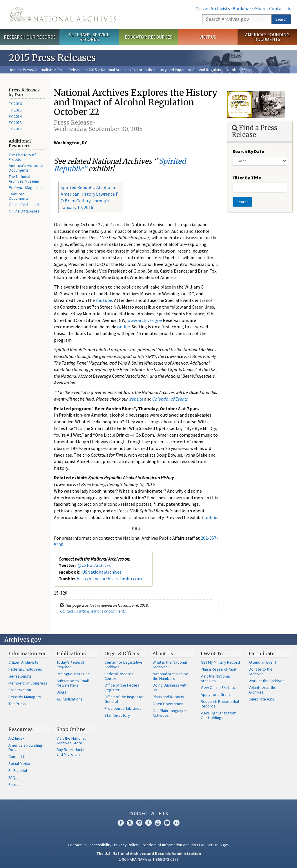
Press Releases (71, 70)
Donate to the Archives (261, 671)
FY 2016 (15, 104)
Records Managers (25, 697)
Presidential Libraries (123, 708)
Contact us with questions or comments (93, 611)
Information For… (29, 653)
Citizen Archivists (213, 8)
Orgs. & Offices (122, 653)
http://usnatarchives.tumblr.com (109, 579)
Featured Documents (19, 196)
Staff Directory (117, 715)
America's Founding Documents (267, 37)
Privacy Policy (126, 845)
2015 (93, 70)
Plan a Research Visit (219, 669)
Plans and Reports (168, 697)
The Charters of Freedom (22, 157)
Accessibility (100, 845)
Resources (21, 729)
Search (281, 19)
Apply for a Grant (215, 694)
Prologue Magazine (73, 674)
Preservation (20, 690)
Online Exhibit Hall (24, 205)
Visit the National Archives (215, 678)
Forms (14, 784)
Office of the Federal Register (122, 687)
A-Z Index (16, 738)
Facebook (121, 823)
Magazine (25, 188)
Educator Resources (148, 37)
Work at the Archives (267, 681)
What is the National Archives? (170, 664)
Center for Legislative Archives (123, 664)
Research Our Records (30, 37)
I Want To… (213, 653)
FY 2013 (15, 123)
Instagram (139, 823)
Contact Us (280, 8)
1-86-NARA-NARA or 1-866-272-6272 (149, 859)
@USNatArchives (94, 565)
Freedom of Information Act (165, 845)
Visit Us (208, 37)
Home (14, 70)
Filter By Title (247, 178)
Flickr (176, 823)
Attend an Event (262, 662)
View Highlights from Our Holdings (219, 715)
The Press (17, 704)
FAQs (13, 777)
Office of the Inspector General (124, 699)
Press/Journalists (38, 70)
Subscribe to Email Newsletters (73, 683)
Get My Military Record (220, 662)
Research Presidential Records (220, 704)
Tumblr (148, 823)
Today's (70, 664)
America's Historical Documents (26, 168)
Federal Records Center (119, 676)
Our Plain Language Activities (169, 713)
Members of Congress (28, 683)
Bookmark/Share (250, 8)
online (124, 327)
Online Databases (24, 211)
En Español (18, 770)
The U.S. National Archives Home (63, 14)
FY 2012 (15, 129)
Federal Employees (25, 669)
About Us (163, 653)
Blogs (61, 692)
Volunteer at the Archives (262, 690)
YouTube (104, 300)
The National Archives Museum (24, 179)
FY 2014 (15, 116)
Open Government (169, 704)
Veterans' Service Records (89, 37)
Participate (261, 653)
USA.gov (222, 845)
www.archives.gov (145, 320)
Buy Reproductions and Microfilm (73, 752)
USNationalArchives (102, 572)
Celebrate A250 (262, 699)
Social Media (19, 763)
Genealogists (20, 676)
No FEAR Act (202, 845)
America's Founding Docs (25, 748)
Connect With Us (149, 813)
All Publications (70, 699)
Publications (71, 653)
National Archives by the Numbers (170, 676)
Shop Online (71, 729)
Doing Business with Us (170, 687)
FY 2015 (15, 110)
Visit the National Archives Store (71, 741)
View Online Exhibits (218, 687)
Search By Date (248, 151)
